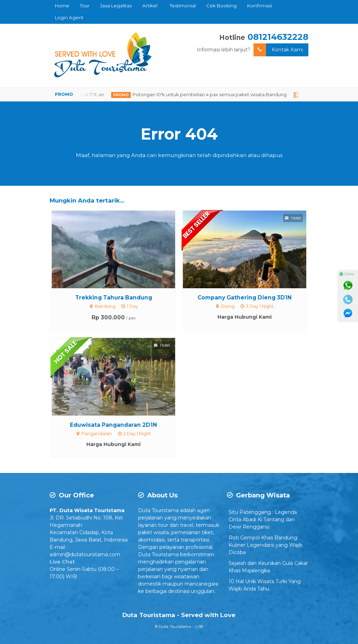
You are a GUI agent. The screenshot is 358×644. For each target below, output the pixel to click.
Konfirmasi (260, 6)
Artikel (150, 6)
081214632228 (278, 37)
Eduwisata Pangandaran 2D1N (113, 425)
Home (62, 6)
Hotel (293, 218)
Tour (85, 6)
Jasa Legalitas (116, 6)
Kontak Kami (278, 50)
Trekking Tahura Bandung (114, 298)
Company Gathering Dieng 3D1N (245, 298)
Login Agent (69, 17)
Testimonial (183, 6)
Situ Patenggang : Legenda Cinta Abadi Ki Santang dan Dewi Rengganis (263, 519)
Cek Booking (221, 6)
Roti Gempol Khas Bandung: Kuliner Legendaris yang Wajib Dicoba (266, 545)
